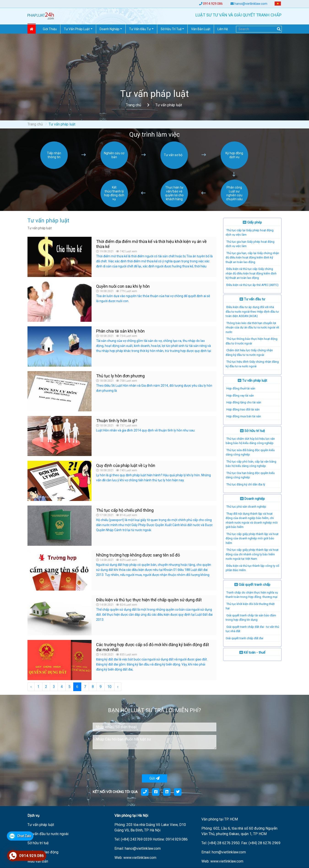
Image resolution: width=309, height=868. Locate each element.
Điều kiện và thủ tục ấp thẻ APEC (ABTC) (252, 285)
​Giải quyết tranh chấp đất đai (244, 638)
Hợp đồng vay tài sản (240, 395)
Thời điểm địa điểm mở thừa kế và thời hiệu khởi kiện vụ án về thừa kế (151, 244)
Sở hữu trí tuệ (252, 431)
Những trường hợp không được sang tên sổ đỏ (138, 555)
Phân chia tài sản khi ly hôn (120, 331)
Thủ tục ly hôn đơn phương (120, 376)
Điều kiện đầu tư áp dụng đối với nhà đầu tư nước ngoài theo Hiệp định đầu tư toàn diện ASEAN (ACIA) (252, 312)
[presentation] (127, 762)
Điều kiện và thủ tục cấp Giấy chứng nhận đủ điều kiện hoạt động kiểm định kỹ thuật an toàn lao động (251, 273)
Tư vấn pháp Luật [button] (77, 29)
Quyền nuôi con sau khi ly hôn (123, 286)
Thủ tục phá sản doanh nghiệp (246, 507)
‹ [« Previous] (31, 687)
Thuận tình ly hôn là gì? (117, 421)
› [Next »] (118, 687)
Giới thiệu (50, 29)
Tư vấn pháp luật (252, 381)
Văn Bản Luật (201, 29)
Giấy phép (252, 222)
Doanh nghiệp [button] (110, 29)
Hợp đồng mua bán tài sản (244, 416)
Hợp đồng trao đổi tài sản (243, 409)
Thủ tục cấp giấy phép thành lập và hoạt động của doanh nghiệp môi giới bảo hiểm (252, 538)
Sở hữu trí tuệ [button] (171, 29)
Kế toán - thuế (252, 652)
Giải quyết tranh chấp (252, 585)
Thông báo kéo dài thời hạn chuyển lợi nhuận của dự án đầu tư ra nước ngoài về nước (252, 327)
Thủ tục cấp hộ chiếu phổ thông (125, 510)
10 (109, 687)
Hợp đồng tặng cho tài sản (244, 402)
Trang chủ (134, 105)
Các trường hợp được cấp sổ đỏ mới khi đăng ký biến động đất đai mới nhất (153, 647)
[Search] (259, 29)
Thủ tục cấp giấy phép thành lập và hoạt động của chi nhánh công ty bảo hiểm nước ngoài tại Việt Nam (252, 554)
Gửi (154, 778)
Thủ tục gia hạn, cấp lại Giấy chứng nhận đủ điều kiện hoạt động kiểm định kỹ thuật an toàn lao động (252, 258)
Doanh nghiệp (252, 499)
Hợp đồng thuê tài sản (241, 388)
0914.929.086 (213, 4)
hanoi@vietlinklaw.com (251, 4)
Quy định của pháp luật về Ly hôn (126, 465)
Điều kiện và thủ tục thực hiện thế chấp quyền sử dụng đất (149, 600)
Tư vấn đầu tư (252, 299)
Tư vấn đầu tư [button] (140, 29)
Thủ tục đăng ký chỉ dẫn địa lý (246, 484)
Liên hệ (223, 29)
